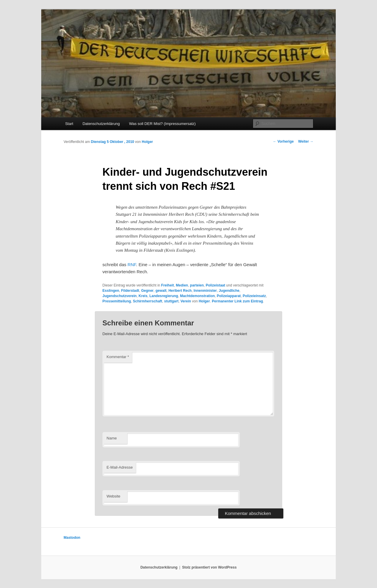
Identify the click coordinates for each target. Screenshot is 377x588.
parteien (197, 285)
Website (114, 496)
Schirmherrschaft (147, 301)
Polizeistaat (215, 285)
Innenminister (205, 291)
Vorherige (283, 141)
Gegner (147, 291)
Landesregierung (164, 296)
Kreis (143, 296)
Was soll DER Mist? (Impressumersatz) (162, 124)
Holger (147, 142)
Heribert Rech (180, 291)
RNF (132, 265)
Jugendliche (229, 291)
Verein (186, 301)
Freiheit (167, 285)
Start (69, 124)
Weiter (306, 141)
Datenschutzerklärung (101, 124)
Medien (182, 285)
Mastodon (72, 538)
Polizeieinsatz (254, 296)
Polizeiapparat (229, 296)
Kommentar (118, 357)
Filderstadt (130, 291)
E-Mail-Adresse (120, 467)
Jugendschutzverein (120, 296)
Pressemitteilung (117, 301)
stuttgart (171, 301)
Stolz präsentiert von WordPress (209, 567)
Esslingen (111, 291)
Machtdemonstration (197, 296)
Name (112, 438)
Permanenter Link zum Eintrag (237, 301)
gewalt (161, 291)
